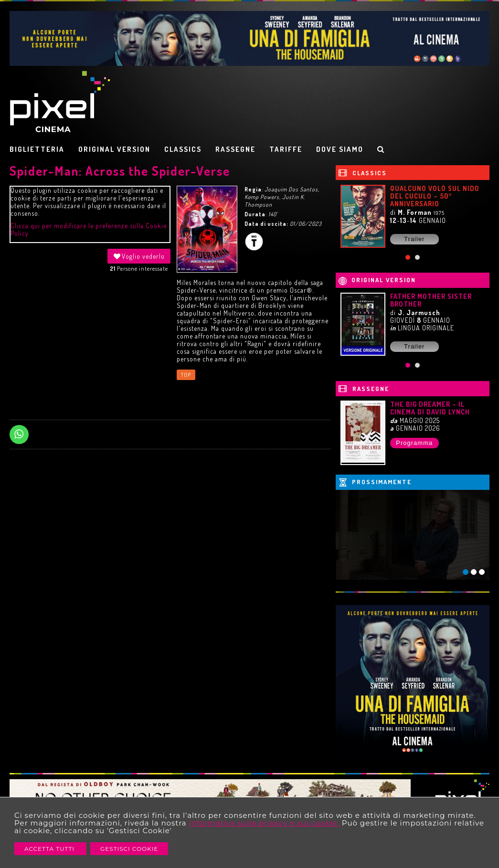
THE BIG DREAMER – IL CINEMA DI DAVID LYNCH (430, 408)
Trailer (414, 239)
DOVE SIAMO (340, 149)
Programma (414, 443)
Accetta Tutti (50, 849)
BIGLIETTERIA (37, 149)
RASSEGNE (235, 149)
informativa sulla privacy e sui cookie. (264, 823)
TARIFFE (286, 149)
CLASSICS (183, 149)
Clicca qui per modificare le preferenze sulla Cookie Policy (89, 229)
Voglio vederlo (139, 256)
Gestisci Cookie (129, 849)
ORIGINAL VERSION (114, 149)
